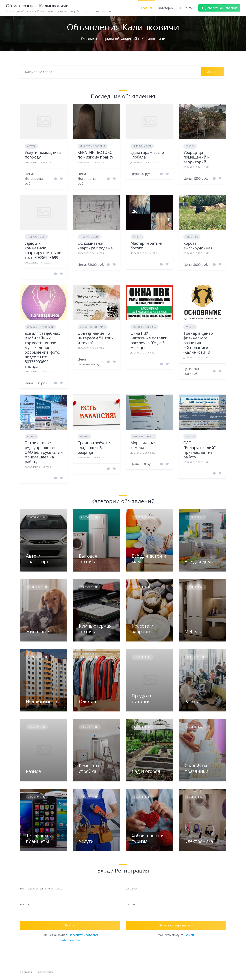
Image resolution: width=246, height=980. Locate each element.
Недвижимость (142, 146)
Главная (147, 8)
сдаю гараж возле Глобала (147, 155)
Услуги (31, 146)
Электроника (199, 841)
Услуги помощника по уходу (43, 155)
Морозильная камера (143, 445)
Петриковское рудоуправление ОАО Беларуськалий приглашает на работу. (44, 452)
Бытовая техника (143, 436)
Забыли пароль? (70, 940)
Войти (189, 935)
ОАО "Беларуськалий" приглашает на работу (200, 450)
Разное (33, 771)
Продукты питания (143, 698)
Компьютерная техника (95, 629)
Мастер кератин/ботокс (146, 246)
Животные (192, 237)
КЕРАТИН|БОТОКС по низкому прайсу (95, 155)
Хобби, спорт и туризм (148, 838)
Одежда (87, 701)
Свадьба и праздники (40, 327)
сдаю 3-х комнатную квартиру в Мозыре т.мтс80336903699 (43, 250)
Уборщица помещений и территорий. (197, 157)
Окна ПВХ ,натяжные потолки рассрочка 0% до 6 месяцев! (149, 340)
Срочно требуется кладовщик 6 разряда (94, 448)
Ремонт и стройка (144, 327)
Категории (166, 8)
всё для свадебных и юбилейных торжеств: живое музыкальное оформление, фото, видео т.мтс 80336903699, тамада (42, 350)
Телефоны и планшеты (39, 838)
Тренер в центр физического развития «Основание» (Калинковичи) (198, 343)
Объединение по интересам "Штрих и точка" (96, 338)
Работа (190, 146)
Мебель (193, 631)
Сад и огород (146, 771)
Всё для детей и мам (93, 327)
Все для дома (199, 561)
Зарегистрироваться (84, 935)
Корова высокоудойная (198, 246)
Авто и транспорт (37, 559)
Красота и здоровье (93, 146)
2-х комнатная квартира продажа (95, 246)
